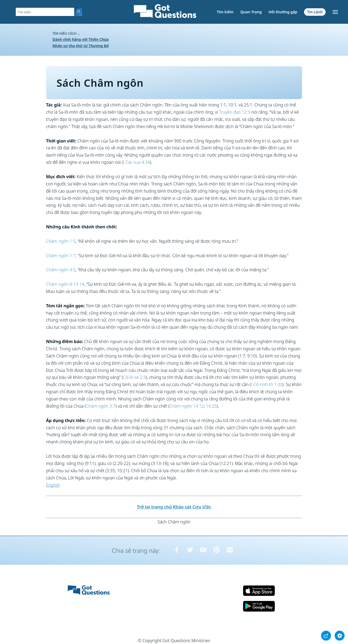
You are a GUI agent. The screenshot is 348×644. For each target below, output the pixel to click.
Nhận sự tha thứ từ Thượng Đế (81, 46)
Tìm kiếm (225, 12)
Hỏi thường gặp (283, 12)
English (53, 485)
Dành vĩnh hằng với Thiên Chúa (81, 39)
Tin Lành (315, 12)
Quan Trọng (251, 12)
